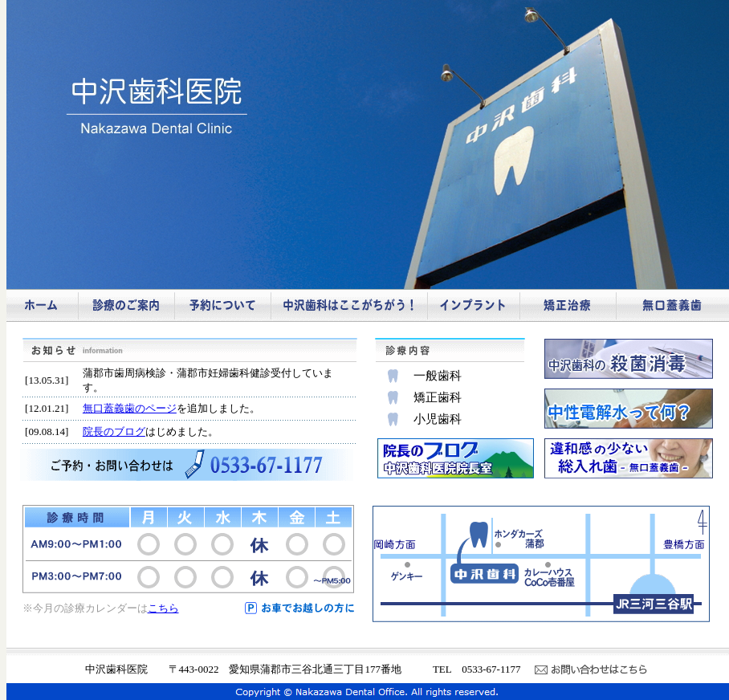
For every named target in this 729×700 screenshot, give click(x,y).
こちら (163, 608)
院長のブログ (114, 431)
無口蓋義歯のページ (130, 408)
